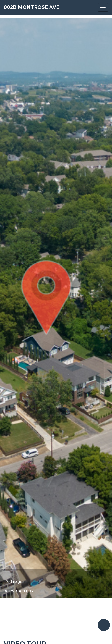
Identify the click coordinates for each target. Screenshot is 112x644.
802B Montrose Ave (31, 7)
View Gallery (19, 591)
